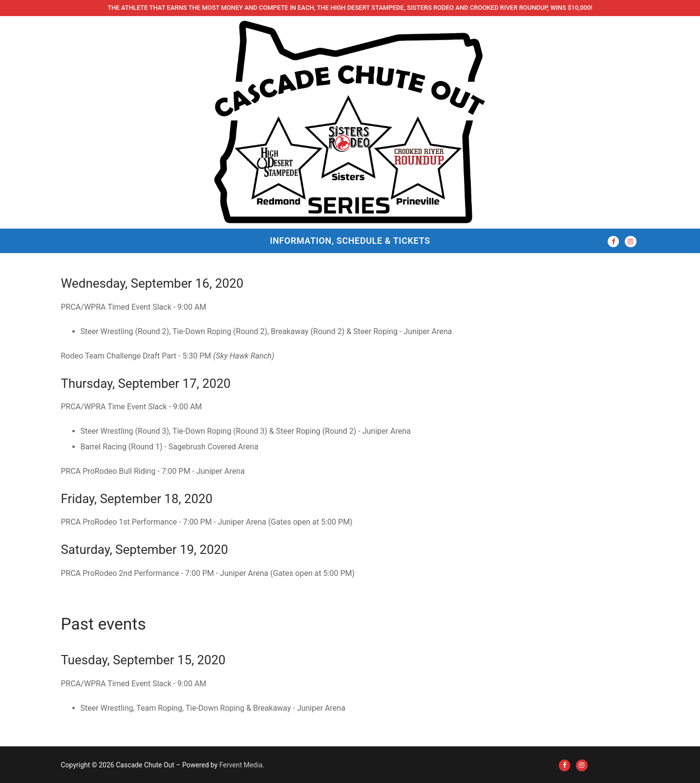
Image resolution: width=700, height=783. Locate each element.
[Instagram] (630, 242)
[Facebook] (613, 242)
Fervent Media (241, 765)
